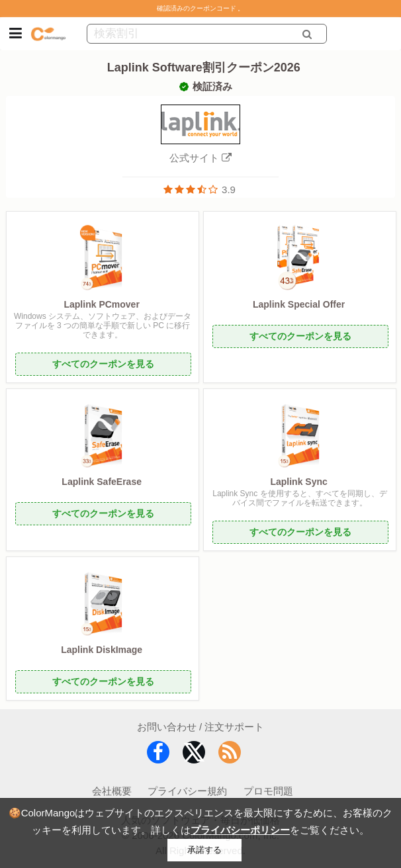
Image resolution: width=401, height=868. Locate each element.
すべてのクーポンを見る (103, 364)
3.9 (229, 190)
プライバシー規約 (187, 791)
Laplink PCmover (101, 304)
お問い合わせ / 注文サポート (201, 727)
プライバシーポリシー (240, 830)
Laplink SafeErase (102, 482)
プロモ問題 (268, 791)
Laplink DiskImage (102, 650)
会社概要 (112, 791)
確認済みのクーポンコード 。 (201, 8)
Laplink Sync (298, 482)
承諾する (204, 850)
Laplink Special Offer (299, 304)
